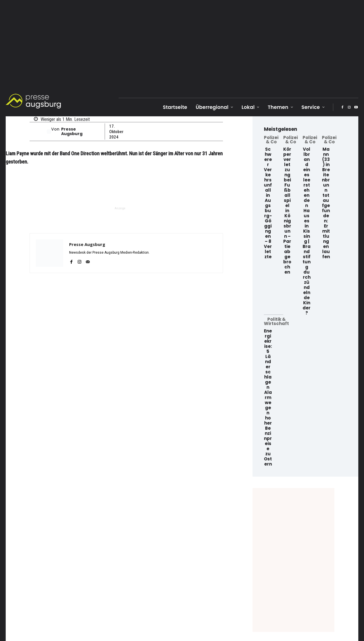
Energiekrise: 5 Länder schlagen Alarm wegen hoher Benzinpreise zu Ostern (268, 397)
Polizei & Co (271, 140)
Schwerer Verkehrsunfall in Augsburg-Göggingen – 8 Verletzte (268, 203)
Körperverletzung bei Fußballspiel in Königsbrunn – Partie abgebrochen (287, 211)
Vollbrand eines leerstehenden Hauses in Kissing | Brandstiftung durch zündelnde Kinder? (307, 231)
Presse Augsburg (72, 132)
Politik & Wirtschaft (276, 321)
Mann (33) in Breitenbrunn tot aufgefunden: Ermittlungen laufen (326, 203)
